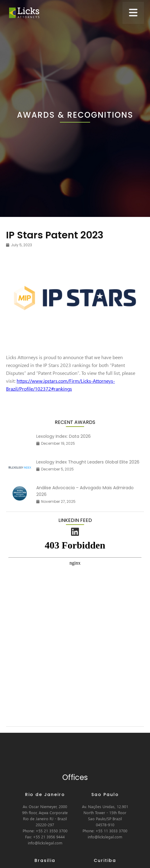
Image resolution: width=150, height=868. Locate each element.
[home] (23, 13)
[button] (133, 13)
